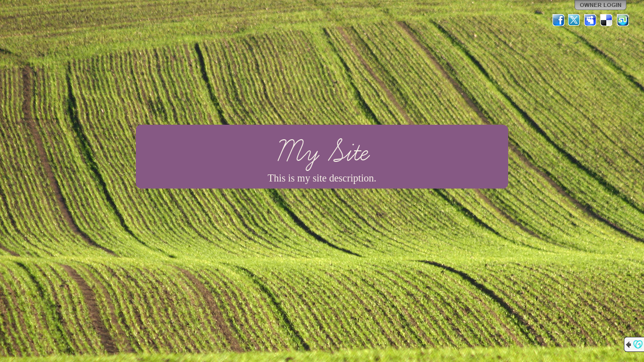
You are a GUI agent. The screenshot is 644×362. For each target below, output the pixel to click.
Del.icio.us (607, 20)
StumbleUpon (623, 20)
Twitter (575, 20)
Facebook (558, 20)
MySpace (591, 20)
